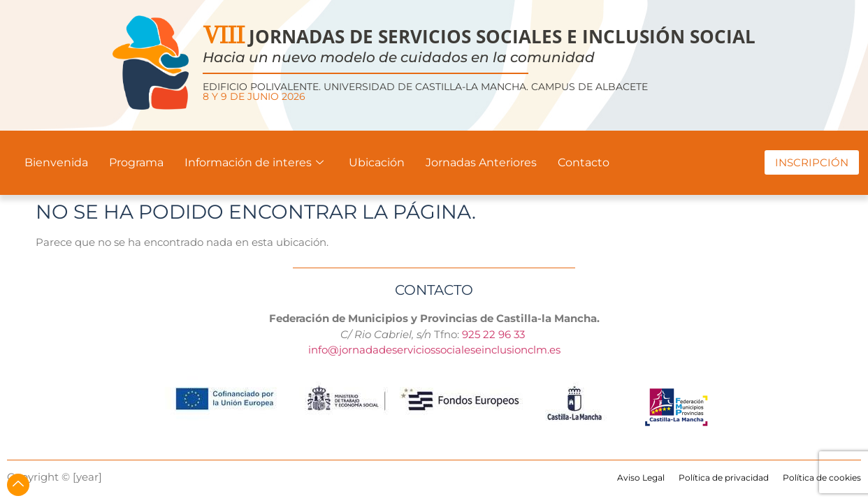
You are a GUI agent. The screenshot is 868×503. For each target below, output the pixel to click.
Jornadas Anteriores (481, 162)
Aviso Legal (641, 478)
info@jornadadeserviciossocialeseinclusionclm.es (434, 350)
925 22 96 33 (495, 334)
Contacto (584, 162)
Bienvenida (56, 162)
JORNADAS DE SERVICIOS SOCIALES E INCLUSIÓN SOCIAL (479, 36)
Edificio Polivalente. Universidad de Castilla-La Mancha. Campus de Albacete (425, 92)
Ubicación (377, 162)
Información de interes (254, 162)
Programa (136, 162)
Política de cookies (822, 478)
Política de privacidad (724, 478)
